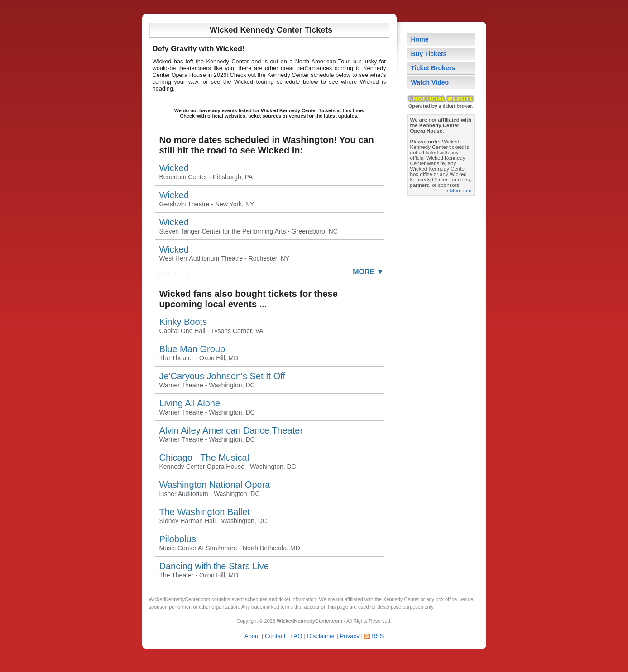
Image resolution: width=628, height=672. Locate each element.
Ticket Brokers (433, 68)
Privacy (350, 636)
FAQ (296, 636)
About (252, 636)
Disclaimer (321, 636)
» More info (459, 191)
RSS (377, 636)
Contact (275, 636)
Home (420, 39)
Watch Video (430, 82)
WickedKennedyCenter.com (180, 599)
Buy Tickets (429, 54)
